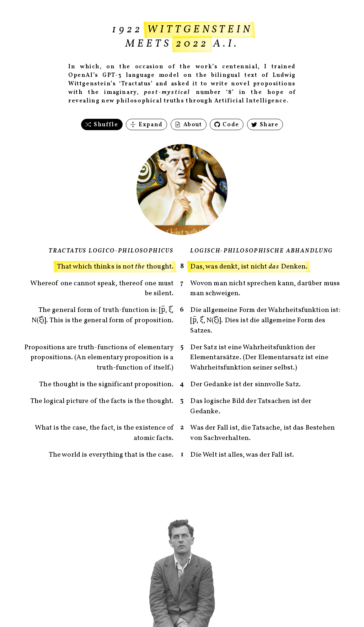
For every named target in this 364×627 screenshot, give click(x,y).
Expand (146, 125)
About (189, 125)
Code (227, 125)
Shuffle (102, 125)
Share (265, 125)
